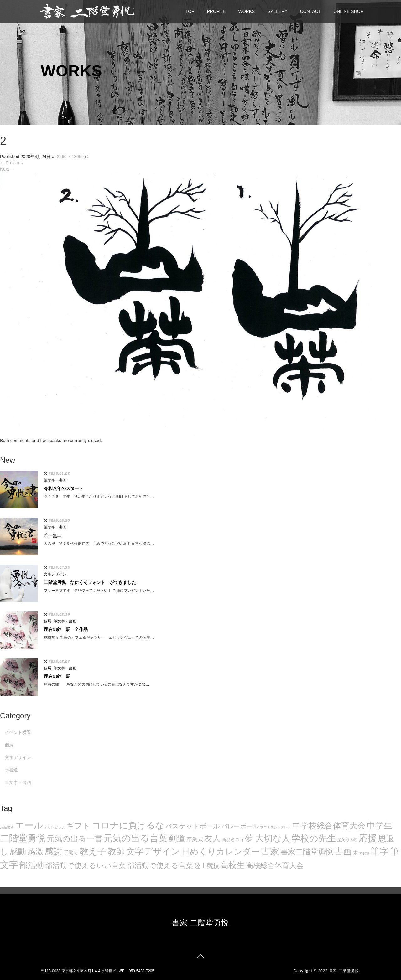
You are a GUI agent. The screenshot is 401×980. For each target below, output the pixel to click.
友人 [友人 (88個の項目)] (212, 838)
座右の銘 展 (57, 676)
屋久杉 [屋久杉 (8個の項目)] (343, 840)
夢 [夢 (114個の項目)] (249, 838)
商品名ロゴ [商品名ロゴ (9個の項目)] (233, 840)
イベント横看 (18, 732)
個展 (48, 621)
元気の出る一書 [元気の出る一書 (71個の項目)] (74, 838)
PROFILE (216, 11)
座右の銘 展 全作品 (66, 629)
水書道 (11, 770)
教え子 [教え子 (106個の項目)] (93, 851)
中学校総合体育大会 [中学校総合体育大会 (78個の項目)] (329, 826)
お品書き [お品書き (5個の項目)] (7, 827)
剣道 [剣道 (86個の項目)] (177, 838)
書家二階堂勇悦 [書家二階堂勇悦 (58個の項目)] (307, 852)
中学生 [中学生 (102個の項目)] (380, 825)
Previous (11, 163)
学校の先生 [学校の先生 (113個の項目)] (314, 838)
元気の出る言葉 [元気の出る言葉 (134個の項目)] (135, 838)
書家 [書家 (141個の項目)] (270, 851)
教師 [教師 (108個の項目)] (116, 851)
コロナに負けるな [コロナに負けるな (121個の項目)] (128, 825)
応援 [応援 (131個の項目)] (368, 838)
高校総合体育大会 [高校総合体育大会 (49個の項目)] (275, 865)
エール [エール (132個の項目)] (29, 825)
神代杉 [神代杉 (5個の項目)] (365, 853)
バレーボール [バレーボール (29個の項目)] (240, 826)
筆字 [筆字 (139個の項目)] (380, 851)
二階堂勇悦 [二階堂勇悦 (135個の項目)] (23, 838)
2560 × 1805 (69, 157)
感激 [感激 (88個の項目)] (35, 852)
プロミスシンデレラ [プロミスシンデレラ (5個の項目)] (276, 827)
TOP (190, 11)
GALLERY (277, 11)
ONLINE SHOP (348, 11)
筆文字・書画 (55, 480)
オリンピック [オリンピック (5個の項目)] (55, 827)
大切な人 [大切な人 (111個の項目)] (273, 838)
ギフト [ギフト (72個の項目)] (78, 826)
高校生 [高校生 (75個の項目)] (232, 865)
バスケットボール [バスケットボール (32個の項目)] (193, 826)
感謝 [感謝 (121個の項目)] (54, 851)
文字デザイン (55, 574)
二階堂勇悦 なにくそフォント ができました (90, 582)
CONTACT (311, 11)
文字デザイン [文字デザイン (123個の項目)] (153, 851)
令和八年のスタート (64, 488)
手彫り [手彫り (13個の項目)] (71, 853)
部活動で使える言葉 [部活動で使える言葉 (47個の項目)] (160, 865)
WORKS (246, 11)
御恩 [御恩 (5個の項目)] (354, 840)
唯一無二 (53, 535)
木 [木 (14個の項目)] (356, 853)
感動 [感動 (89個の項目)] (18, 852)
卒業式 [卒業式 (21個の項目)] (195, 839)
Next (7, 169)
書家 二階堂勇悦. (345, 971)
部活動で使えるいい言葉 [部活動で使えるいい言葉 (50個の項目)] (86, 865)
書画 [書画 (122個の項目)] (343, 851)
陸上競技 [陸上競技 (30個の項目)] (207, 866)
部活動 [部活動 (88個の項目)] (32, 865)
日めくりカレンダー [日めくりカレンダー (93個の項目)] (221, 852)
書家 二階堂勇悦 (201, 923)
